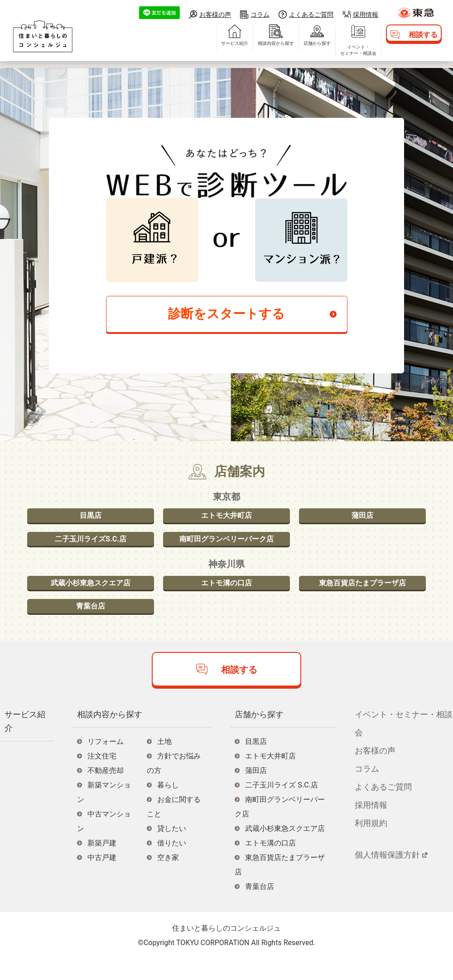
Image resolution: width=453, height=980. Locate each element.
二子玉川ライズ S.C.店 (281, 806)
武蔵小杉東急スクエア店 (91, 597)
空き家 (168, 878)
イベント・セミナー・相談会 (333, 57)
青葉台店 (91, 625)
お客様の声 (215, 14)
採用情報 (366, 14)
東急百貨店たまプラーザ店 (362, 597)
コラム (260, 14)
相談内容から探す (251, 50)
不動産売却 (106, 791)
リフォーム (106, 762)
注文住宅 (102, 777)
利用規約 (371, 843)
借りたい (172, 864)
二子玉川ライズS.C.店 (90, 549)
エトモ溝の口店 (226, 597)
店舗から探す (292, 50)
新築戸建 (102, 864)
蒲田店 (362, 522)
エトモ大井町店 (226, 522)
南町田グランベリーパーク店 (226, 549)
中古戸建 (102, 878)
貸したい (172, 849)
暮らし (168, 806)
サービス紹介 (210, 50)
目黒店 (91, 522)
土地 (164, 762)
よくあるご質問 (311, 14)
